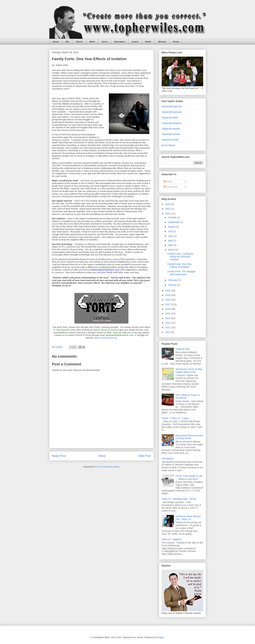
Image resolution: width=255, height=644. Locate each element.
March (172, 250)
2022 (168, 209)
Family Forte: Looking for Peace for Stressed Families (180, 257)
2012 (168, 327)
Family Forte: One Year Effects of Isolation (180, 265)
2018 (168, 300)
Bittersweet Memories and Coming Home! (189, 437)
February (173, 280)
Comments (171, 187)
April (171, 245)
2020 (168, 291)
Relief (148, 42)
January (173, 285)
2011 (168, 332)
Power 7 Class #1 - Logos (175, 418)
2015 (168, 314)
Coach (135, 42)
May (171, 241)
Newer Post (59, 456)
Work (92, 42)
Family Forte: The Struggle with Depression (181, 273)
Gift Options (168, 459)
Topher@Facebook (172, 112)
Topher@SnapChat (172, 106)
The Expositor (63, 330)
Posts (168, 182)
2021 (168, 214)
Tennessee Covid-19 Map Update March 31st (189, 371)
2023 (168, 204)
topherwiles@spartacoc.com (120, 335)
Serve (105, 42)
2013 (168, 323)
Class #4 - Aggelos (172, 539)
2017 (168, 304)
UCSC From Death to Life (189, 476)
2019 (168, 295)
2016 (168, 309)
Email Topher (169, 145)
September (174, 222)
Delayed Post (183, 349)
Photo (176, 42)
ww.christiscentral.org (105, 338)
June (171, 236)
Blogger (160, 637)
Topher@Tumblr (170, 140)
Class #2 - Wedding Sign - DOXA (179, 499)
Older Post (145, 456)
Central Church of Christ (105, 330)
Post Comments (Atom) (108, 467)
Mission (162, 42)
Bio (67, 42)
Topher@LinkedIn (171, 129)
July (171, 231)
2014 (168, 318)
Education (120, 42)
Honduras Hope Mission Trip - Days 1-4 (188, 518)
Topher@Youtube (171, 134)
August (172, 227)
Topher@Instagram (172, 123)
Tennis (79, 42)
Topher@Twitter (170, 118)
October (173, 217)
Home (56, 42)
